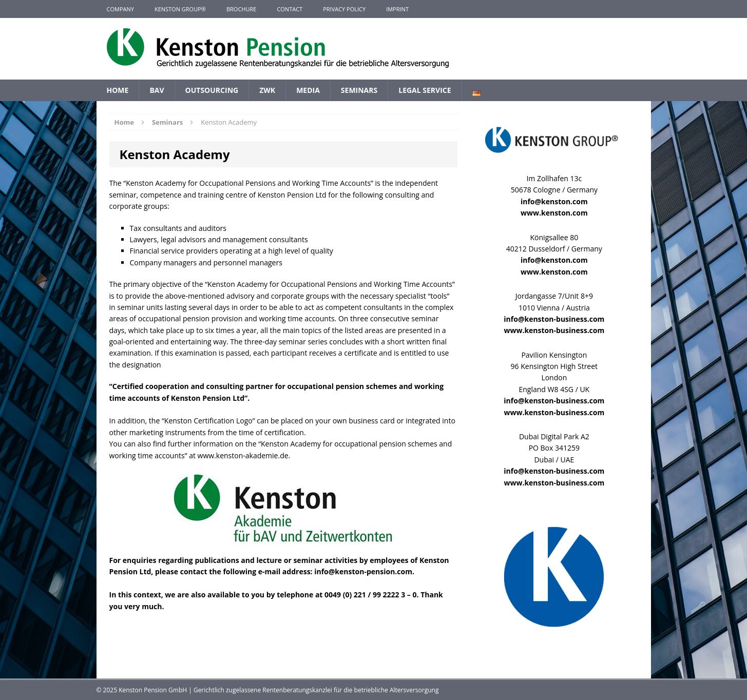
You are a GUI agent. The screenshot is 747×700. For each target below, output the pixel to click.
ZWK (267, 90)
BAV (157, 90)
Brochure (241, 9)
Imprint (397, 9)
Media (308, 90)
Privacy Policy (344, 9)
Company (120, 9)
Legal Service (425, 90)
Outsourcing (212, 90)
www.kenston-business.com (554, 330)
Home (118, 90)
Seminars (359, 90)
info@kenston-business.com (554, 319)
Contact (290, 9)
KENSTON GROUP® (180, 9)
